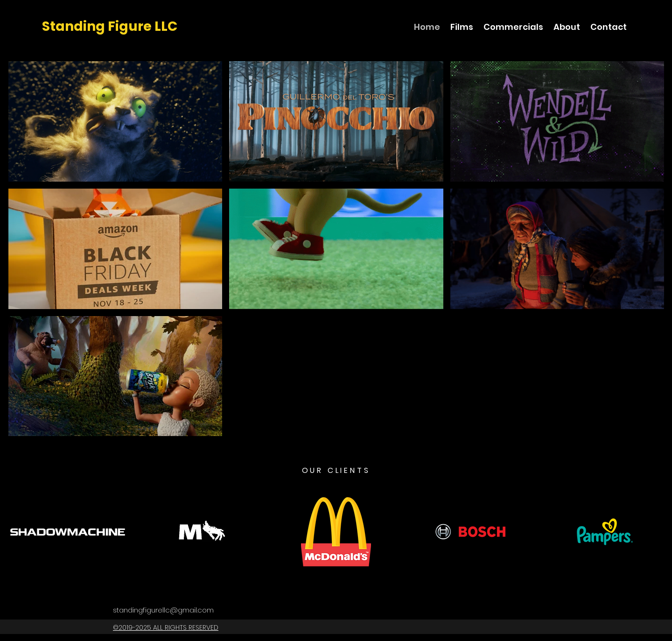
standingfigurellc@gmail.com (163, 610)
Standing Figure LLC (110, 26)
